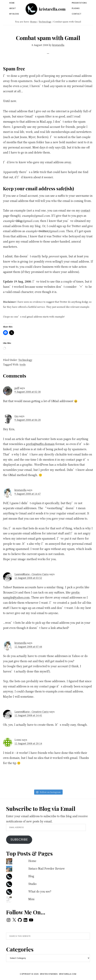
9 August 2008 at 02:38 (28, 392)
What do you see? (40, 891)
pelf (17, 388)
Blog (31, 876)
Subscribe (19, 839)
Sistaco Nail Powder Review (47, 868)
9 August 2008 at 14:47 (28, 494)
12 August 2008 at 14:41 (28, 715)
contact (85, 210)
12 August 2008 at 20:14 (28, 743)
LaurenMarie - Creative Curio (32, 574)
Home (32, 861)
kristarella (20, 490)
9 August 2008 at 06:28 (28, 420)
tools (23, 364)
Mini (31, 899)
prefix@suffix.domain (40, 444)
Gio (17, 416)
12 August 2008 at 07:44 (28, 647)
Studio (32, 884)
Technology (25, 360)
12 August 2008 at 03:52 (28, 578)
